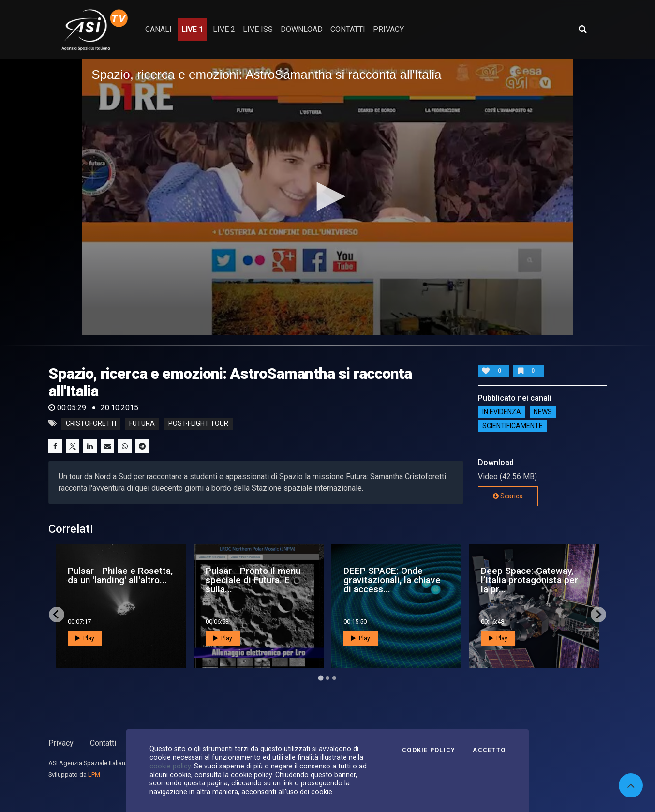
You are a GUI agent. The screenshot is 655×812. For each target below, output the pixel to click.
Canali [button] (158, 29)
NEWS (543, 412)
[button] (327, 196)
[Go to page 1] (320, 678)
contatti (348, 29)
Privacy (61, 743)
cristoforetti (91, 423)
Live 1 (192, 29)
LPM (94, 774)
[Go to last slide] (57, 615)
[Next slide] (598, 615)
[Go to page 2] (327, 678)
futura (142, 423)
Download (302, 29)
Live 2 (224, 29)
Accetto (489, 750)
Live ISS (258, 29)
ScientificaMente (513, 426)
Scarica (508, 496)
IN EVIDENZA (502, 412)
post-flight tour (198, 423)
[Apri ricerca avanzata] (582, 29)
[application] (327, 197)
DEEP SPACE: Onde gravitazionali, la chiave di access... (392, 580)
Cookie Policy (429, 750)
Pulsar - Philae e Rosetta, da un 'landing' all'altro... (120, 575)
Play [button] (85, 638)
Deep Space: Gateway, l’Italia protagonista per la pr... (529, 580)
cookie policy (170, 766)
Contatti (103, 743)
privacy (388, 29)
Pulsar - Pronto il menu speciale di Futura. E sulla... (253, 580)
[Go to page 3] (334, 678)
